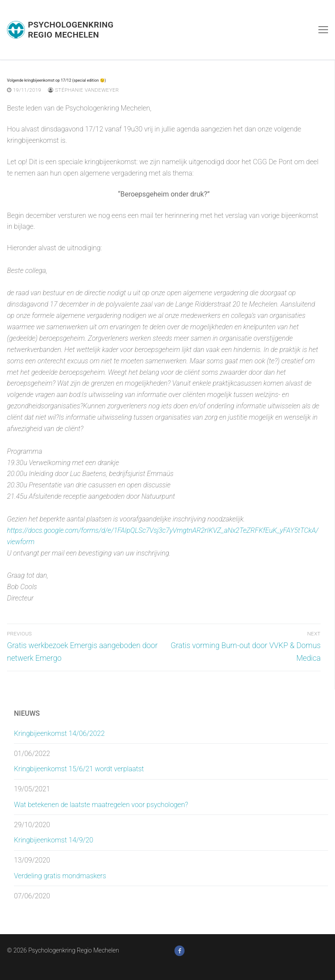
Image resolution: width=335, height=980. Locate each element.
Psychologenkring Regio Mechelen (71, 30)
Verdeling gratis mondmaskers (60, 876)
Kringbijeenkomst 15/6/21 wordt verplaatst (79, 769)
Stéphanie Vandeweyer (83, 90)
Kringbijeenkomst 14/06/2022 (59, 733)
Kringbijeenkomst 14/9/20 (54, 840)
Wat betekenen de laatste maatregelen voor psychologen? (101, 805)
